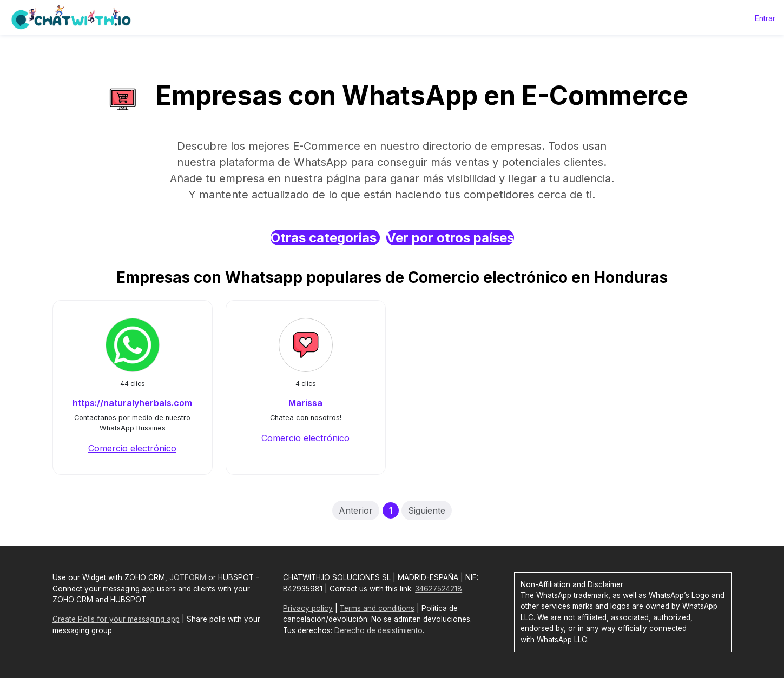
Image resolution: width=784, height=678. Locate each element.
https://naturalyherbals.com (132, 403)
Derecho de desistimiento (378, 630)
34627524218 (439, 589)
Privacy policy (308, 608)
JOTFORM (188, 577)
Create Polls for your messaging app (116, 619)
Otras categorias (325, 238)
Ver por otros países (450, 238)
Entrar (765, 18)
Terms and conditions (377, 608)
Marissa (305, 403)
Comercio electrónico (132, 448)
